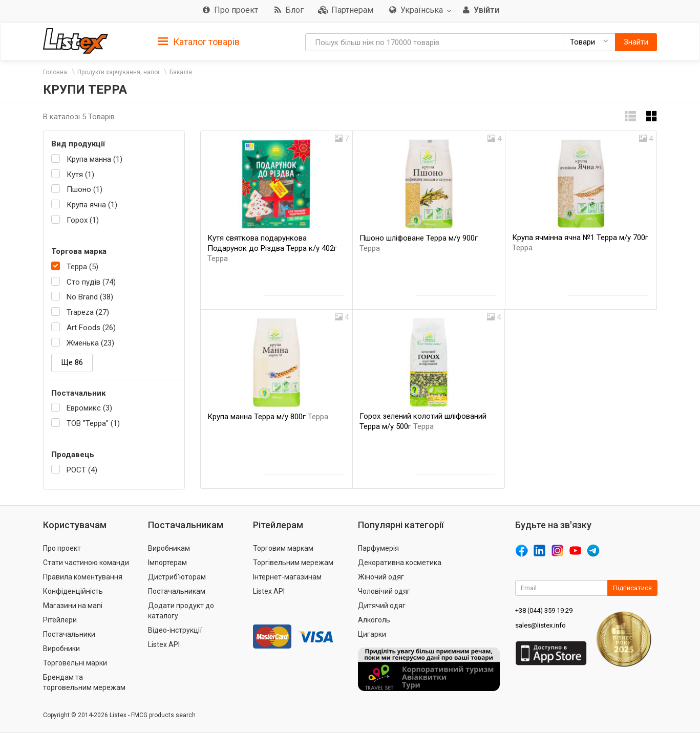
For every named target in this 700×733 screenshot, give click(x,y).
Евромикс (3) (89, 408)
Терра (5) (82, 267)
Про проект (62, 548)
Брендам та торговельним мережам (84, 682)
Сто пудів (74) (91, 282)
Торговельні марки (75, 663)
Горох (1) (83, 220)
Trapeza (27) (88, 312)
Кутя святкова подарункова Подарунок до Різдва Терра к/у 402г (272, 248)
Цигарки (372, 634)
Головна (55, 72)
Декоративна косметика (400, 563)
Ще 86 (72, 362)
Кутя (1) (80, 175)
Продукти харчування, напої (118, 72)
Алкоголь (374, 620)
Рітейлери (60, 620)
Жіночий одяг (381, 577)
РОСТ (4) (82, 470)
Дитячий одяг (382, 606)
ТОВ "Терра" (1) (93, 423)
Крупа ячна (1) (92, 205)
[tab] (199, 41)
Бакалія (181, 72)
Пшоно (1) (84, 189)
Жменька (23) (90, 343)
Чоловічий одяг (384, 591)
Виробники (61, 649)
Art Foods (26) (91, 328)
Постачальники (69, 634)
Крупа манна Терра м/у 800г (268, 417)
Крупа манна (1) (94, 159)
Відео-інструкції (175, 630)
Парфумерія (378, 548)
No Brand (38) (90, 297)
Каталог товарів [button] (199, 42)
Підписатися (632, 588)
